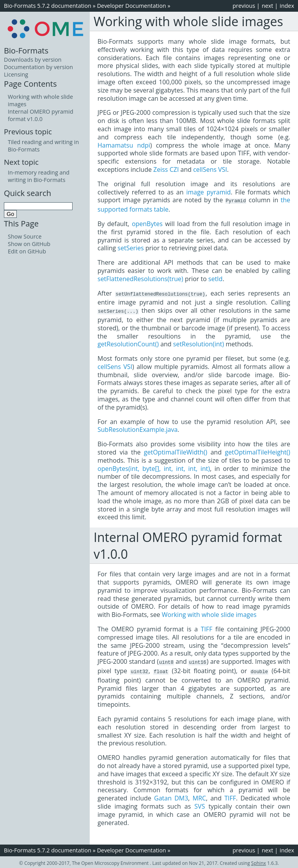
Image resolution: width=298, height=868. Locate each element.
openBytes (147, 223)
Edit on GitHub (27, 251)
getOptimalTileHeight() (258, 451)
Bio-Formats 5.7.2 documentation (48, 6)
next (268, 6)
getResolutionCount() (128, 343)
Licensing (16, 74)
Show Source (25, 236)
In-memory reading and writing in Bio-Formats (39, 176)
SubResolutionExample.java (137, 428)
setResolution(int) (199, 343)
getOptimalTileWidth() (176, 451)
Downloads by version (33, 60)
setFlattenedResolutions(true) (140, 278)
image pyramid (208, 192)
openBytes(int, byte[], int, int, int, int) (154, 467)
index (287, 6)
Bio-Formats (26, 50)
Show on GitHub (29, 244)
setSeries (130, 248)
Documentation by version (38, 67)
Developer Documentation (132, 6)
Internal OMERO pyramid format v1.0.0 (41, 115)
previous (244, 6)
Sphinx (259, 861)
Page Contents (30, 84)
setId (216, 278)
